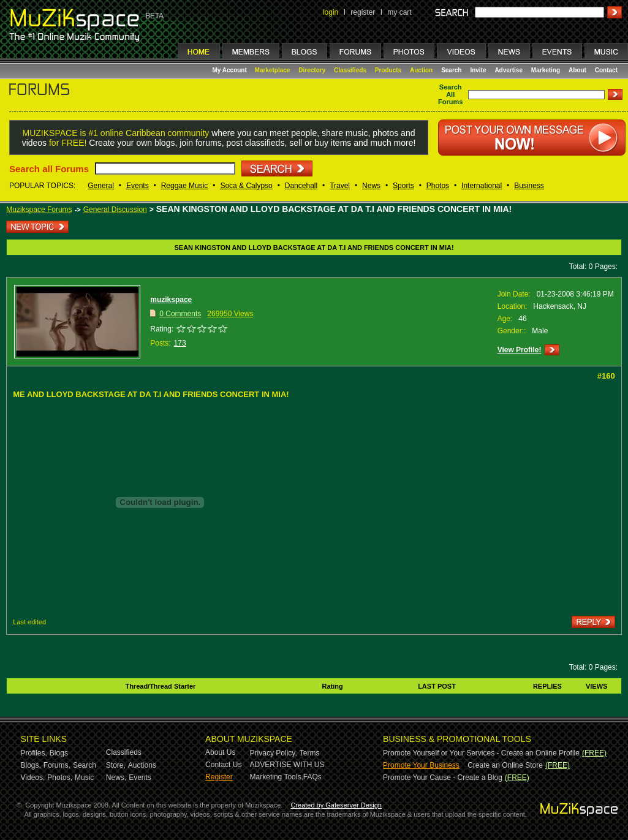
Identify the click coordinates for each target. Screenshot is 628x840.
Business (529, 186)
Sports (403, 186)
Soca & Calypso (246, 186)
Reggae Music (185, 186)
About (577, 70)
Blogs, (31, 765)
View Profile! (520, 350)
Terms (310, 753)
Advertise (509, 70)
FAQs (312, 777)
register (363, 12)
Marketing (546, 70)
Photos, (60, 778)
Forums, (57, 765)
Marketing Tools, (277, 777)
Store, (116, 765)
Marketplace (273, 70)
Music (84, 778)
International (482, 186)
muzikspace (171, 300)
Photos (438, 186)
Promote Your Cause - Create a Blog (443, 778)
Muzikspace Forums (39, 210)
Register (219, 777)
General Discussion (115, 210)
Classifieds (350, 70)
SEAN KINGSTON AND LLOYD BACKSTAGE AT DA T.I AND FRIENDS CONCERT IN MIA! (334, 209)
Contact (606, 70)
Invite (478, 70)
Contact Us (223, 765)
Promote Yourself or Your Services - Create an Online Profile (481, 753)
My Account (231, 70)
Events (138, 186)
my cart (399, 12)
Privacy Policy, (274, 753)
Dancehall (301, 186)
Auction (421, 70)
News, (116, 778)
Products (388, 70)
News (371, 186)
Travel (340, 186)
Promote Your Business (421, 765)
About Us (220, 752)
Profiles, (34, 753)
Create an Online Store (505, 765)
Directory (312, 70)
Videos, (33, 778)
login (331, 12)
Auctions (142, 765)
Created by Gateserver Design (336, 805)
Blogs (59, 753)
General (101, 186)
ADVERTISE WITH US (287, 765)
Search (451, 70)
